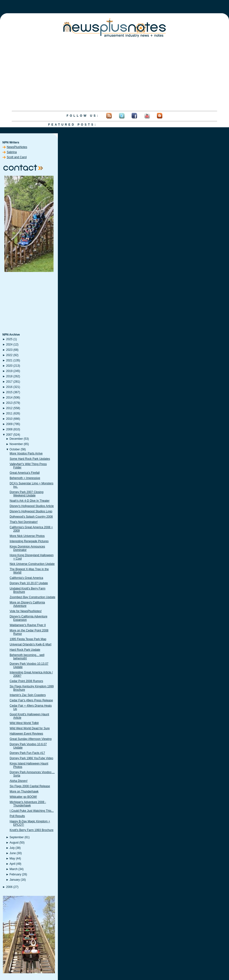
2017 (9, 382)
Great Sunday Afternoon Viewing (31, 739)
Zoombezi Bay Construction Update (32, 597)
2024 (9, 345)
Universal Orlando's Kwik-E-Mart (30, 644)
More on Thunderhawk (24, 791)
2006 (9, 887)
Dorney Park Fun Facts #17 (27, 753)
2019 (9, 371)
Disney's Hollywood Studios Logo (31, 511)
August (14, 843)
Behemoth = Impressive (25, 478)
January (15, 880)
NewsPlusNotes (17, 147)
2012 (9, 408)
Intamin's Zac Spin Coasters (28, 695)
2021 (9, 360)
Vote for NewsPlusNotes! (26, 611)
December (16, 439)
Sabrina (12, 152)
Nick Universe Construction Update (32, 564)
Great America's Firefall (25, 473)
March (14, 869)
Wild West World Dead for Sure (30, 728)
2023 (9, 350)
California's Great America (26, 578)
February (15, 874)
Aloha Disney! (19, 781)
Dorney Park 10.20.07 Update (29, 583)
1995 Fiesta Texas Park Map (28, 639)
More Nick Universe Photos (27, 536)
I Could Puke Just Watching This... (32, 811)
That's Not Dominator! (24, 522)
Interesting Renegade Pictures (29, 541)
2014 (9, 398)
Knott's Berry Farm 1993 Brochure (32, 830)
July (12, 848)
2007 (9, 435)
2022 (9, 355)
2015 (9, 392)
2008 (9, 429)
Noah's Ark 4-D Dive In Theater (30, 501)
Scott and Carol (17, 157)
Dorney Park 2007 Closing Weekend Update (27, 494)
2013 (9, 403)
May (12, 858)
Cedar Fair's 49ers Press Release (31, 700)
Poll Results (17, 816)
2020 (9, 366)
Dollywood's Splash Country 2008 (31, 517)
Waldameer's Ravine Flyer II (28, 625)
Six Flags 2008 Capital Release (30, 786)
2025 (9, 339)
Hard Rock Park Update (25, 650)
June (13, 853)
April (13, 864)
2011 (9, 413)
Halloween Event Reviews (26, 734)
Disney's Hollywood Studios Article (32, 506)
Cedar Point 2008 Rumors (26, 681)
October (15, 449)
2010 (9, 419)
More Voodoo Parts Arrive (26, 453)
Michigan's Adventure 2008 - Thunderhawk (28, 804)
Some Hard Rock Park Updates (30, 459)
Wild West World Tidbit (24, 723)
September (17, 837)
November (16, 444)
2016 (9, 387)
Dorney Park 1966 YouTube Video (31, 758)
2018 (9, 376)
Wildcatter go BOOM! (23, 797)
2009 (9, 424)
